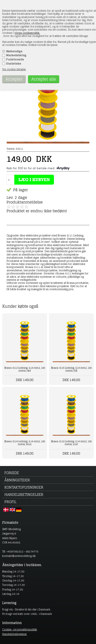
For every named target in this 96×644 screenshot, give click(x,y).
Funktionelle (15, 59)
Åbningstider (17, 480)
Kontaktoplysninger (24, 487)
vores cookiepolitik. (27, 33)
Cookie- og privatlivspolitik (20, 629)
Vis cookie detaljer (14, 69)
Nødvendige (14, 51)
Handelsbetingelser (24, 495)
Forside (12, 473)
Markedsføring (16, 55)
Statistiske (14, 64)
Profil (10, 502)
